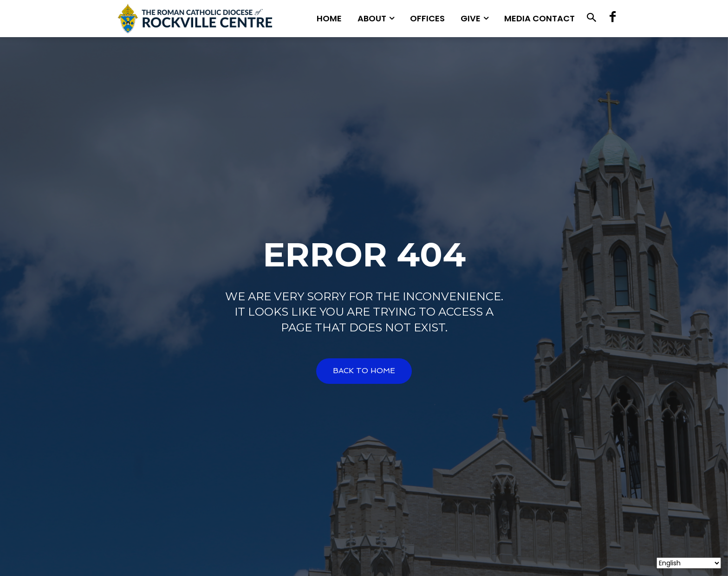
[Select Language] (689, 563)
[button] (591, 19)
